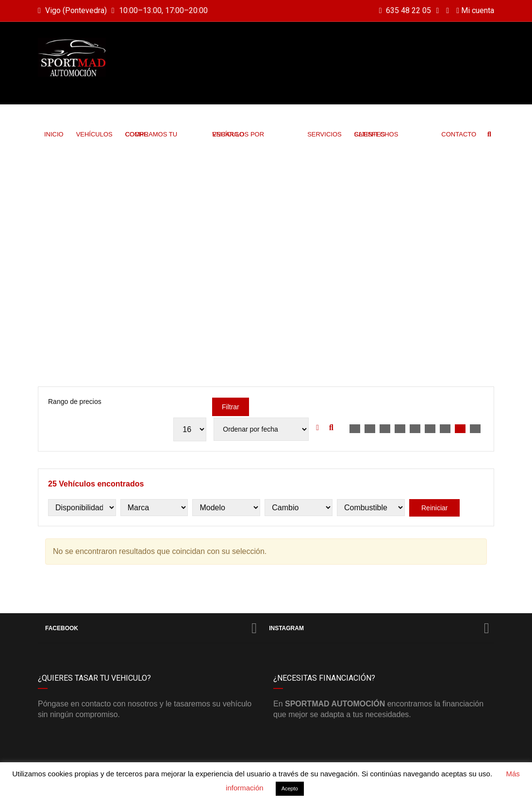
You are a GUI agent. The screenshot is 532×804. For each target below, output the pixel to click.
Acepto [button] (290, 788)
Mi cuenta (475, 10)
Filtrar (231, 407)
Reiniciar (434, 508)
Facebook (151, 628)
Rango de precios (75, 402)
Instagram (379, 628)
